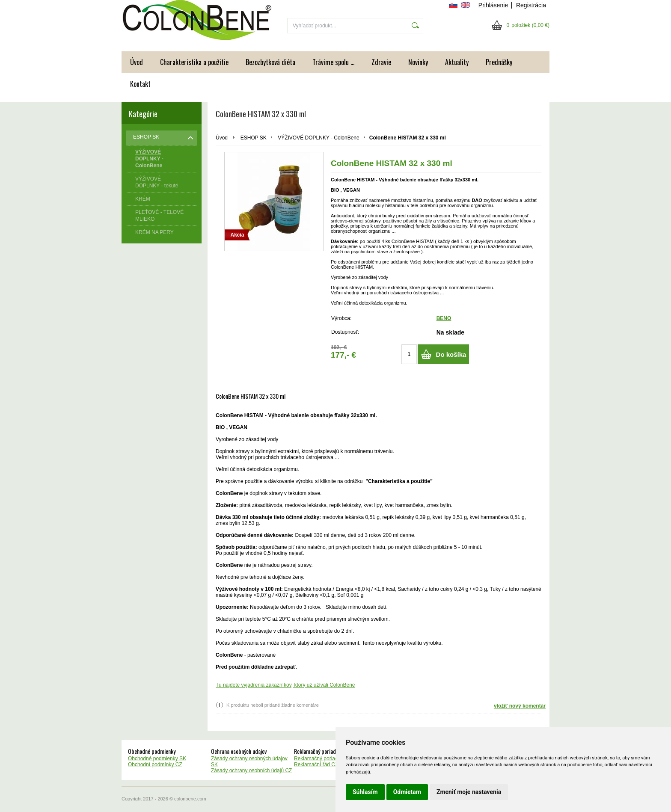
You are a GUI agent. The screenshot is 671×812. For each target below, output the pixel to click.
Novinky (418, 62)
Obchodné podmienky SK (157, 759)
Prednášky (499, 62)
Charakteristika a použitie (194, 62)
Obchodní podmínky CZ (155, 765)
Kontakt (140, 84)
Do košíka (451, 354)
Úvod (137, 62)
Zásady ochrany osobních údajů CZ (251, 771)
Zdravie (381, 62)
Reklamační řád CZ (316, 765)
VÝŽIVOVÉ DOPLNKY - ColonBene (319, 138)
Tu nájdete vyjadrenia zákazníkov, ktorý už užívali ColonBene (285, 685)
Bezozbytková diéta (270, 62)
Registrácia (531, 5)
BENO (444, 318)
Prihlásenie (493, 5)
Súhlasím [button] (365, 792)
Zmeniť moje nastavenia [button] (469, 792)
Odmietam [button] (407, 792)
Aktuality (457, 62)
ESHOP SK (254, 138)
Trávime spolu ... (333, 62)
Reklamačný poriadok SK (323, 759)
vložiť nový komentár (520, 706)
